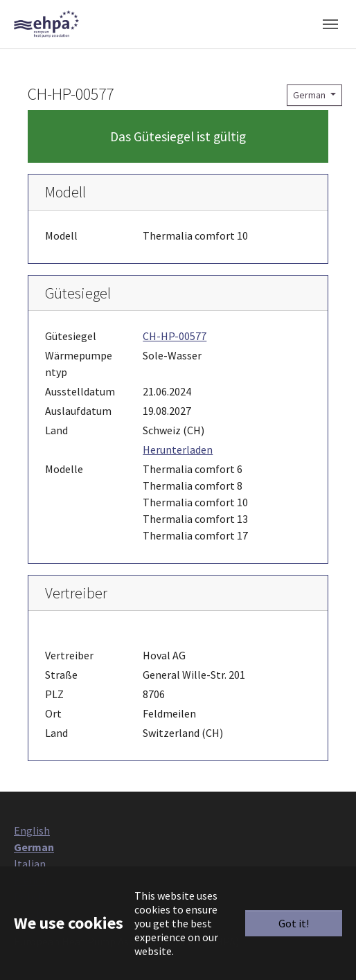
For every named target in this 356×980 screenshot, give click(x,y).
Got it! (294, 923)
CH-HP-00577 (175, 336)
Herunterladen (178, 449)
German (310, 95)
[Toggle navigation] (330, 24)
